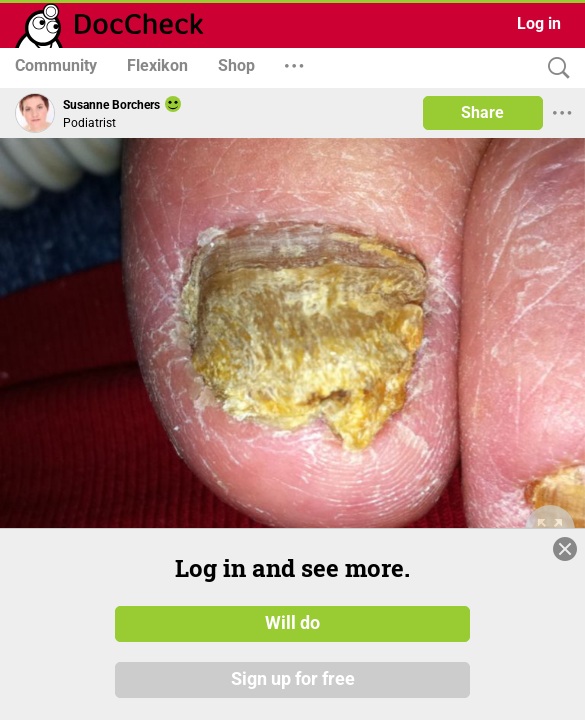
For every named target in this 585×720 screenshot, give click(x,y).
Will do (292, 644)
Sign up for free (293, 700)
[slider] (429, 449)
